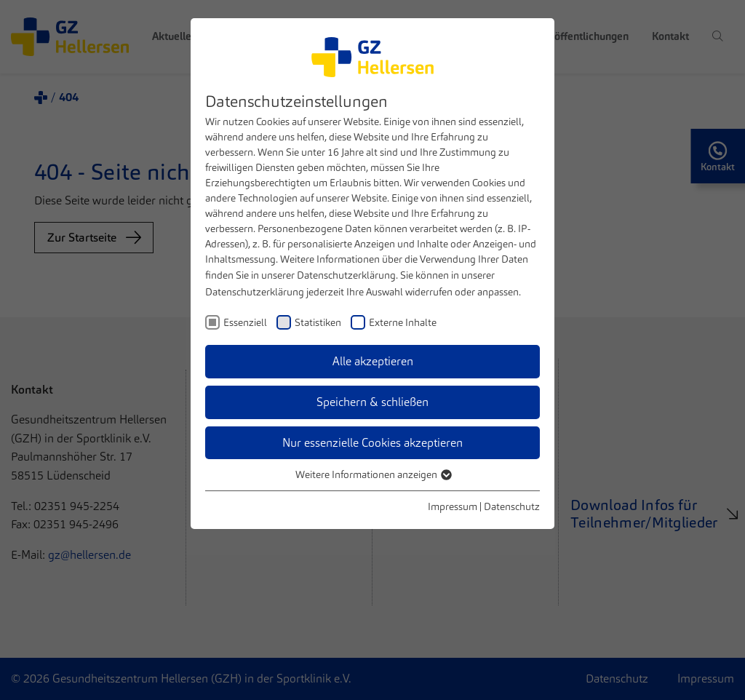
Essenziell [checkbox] (245, 322)
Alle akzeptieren (373, 361)
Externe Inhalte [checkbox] (403, 322)
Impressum (453, 506)
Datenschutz (512, 506)
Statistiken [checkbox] (318, 322)
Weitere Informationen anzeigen (373, 474)
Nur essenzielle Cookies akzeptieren (372, 443)
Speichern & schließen (372, 402)
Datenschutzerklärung (346, 275)
